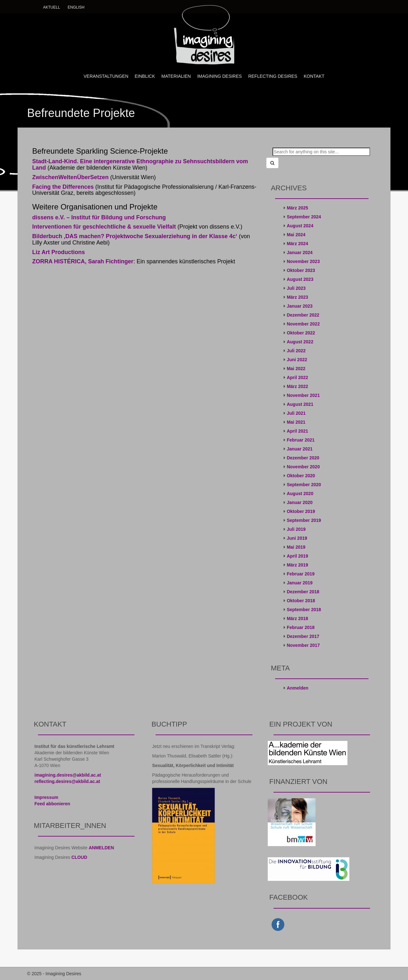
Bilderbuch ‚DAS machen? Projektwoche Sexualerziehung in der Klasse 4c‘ (135, 236)
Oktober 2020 (301, 476)
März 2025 (298, 208)
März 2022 (298, 386)
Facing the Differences (63, 187)
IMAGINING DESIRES (220, 76)
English (76, 7)
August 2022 (300, 342)
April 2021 (298, 431)
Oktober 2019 (301, 511)
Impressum (46, 797)
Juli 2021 (296, 413)
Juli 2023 (296, 288)
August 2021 (300, 404)
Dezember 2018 (303, 592)
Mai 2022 (296, 369)
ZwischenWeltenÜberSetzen (70, 177)
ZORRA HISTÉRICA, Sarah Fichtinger (83, 261)
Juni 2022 (297, 360)
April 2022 (298, 377)
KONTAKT (314, 76)
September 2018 (304, 610)
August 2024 (300, 226)
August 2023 (300, 279)
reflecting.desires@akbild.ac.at (67, 781)
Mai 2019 (296, 547)
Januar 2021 (300, 449)
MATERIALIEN (176, 76)
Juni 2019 (297, 538)
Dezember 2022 (303, 315)
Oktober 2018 (301, 601)
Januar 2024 (300, 252)
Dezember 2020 (303, 458)
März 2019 (298, 565)
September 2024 (304, 217)
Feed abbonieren (52, 804)
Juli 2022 (296, 351)
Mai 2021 (296, 422)
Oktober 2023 (301, 270)
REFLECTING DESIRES (273, 76)
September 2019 (304, 520)
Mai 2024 (296, 235)
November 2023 (303, 261)
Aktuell (51, 7)
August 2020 (300, 494)
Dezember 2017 (303, 636)
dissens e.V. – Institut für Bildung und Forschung (99, 217)
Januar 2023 (300, 306)
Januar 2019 (300, 583)
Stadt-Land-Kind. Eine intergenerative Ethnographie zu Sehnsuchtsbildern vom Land (140, 165)
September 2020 (304, 485)
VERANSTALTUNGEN (106, 76)
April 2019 (298, 556)
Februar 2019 (301, 574)
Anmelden (298, 688)
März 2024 (298, 244)
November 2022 (303, 324)
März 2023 (298, 297)
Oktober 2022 (301, 333)
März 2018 (298, 618)
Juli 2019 (296, 529)
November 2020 (303, 467)
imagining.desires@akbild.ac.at (68, 775)
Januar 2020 (300, 502)
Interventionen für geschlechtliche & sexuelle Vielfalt (104, 227)
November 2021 (303, 395)
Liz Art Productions (58, 252)
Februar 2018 (301, 627)
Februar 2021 (301, 440)
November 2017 (303, 645)
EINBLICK (145, 76)
